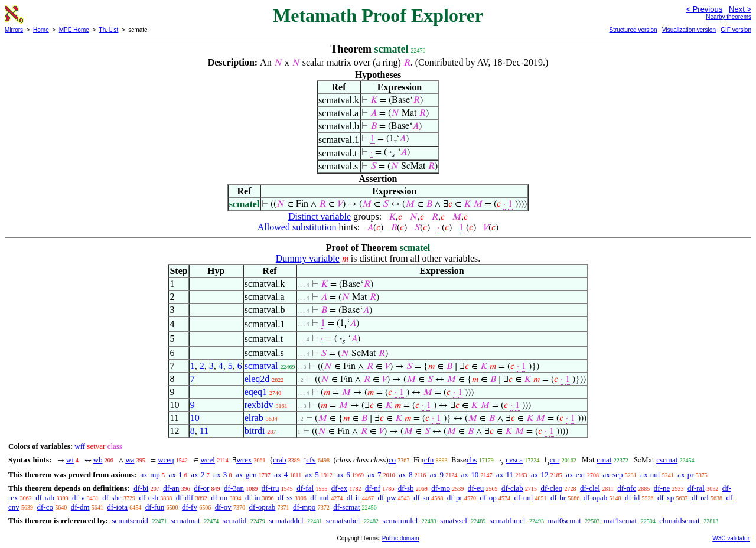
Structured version (633, 30)
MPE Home (74, 30)
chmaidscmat (680, 521)
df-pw (387, 498)
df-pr (455, 498)
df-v (79, 498)
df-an (171, 488)
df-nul (320, 498)
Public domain (401, 538)
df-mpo (304, 507)
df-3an (234, 488)
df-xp (666, 498)
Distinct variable (320, 216)
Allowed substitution (297, 227)
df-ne (662, 488)
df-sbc (112, 498)
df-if (353, 498)
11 (204, 431)
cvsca (514, 460)
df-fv (190, 507)
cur (555, 460)
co (392, 460)
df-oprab (263, 507)
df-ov (223, 507)
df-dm (80, 507)
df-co (45, 507)
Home (41, 30)
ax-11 (505, 474)
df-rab (45, 498)
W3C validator (731, 538)
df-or (201, 488)
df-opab (595, 498)
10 (195, 418)
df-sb (406, 488)
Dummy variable (308, 258)
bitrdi (255, 431)
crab (279, 460)
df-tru (271, 488)
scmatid (234, 521)
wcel (208, 460)
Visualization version (689, 30)
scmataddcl (286, 521)
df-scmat (346, 507)
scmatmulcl (400, 521)
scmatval (261, 366)
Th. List (109, 30)
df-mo (441, 488)
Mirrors (14, 30)
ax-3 (220, 474)
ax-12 (540, 474)
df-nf (373, 488)
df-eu (476, 488)
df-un (219, 498)
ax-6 (343, 474)
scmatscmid (130, 521)
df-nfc (627, 488)
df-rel (700, 498)
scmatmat (185, 521)
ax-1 (176, 474)
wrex (244, 460)
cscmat (667, 460)
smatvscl (454, 521)
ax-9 (437, 474)
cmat (604, 460)
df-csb (149, 498)
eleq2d (257, 379)
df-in (252, 498)
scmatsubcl (343, 521)
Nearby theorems (729, 17)
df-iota (117, 507)
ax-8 (405, 474)
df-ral (696, 488)
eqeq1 (256, 392)
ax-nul (650, 474)
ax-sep (612, 474)
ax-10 (470, 474)
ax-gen (246, 474)
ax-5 (312, 474)
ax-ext (575, 474)
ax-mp (150, 474)
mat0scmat (564, 521)
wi (70, 460)
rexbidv (259, 405)
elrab (254, 418)
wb (98, 460)
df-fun (155, 507)
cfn (429, 460)
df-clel (590, 488)
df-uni (523, 498)
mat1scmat (620, 521)
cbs (472, 460)
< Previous (704, 9)
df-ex (339, 488)
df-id (632, 498)
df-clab (512, 488)
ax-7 (374, 474)
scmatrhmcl (508, 521)
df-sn (421, 498)
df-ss (285, 498)
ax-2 (198, 474)
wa (130, 460)
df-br (558, 498)
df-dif (185, 498)
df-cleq (551, 488)
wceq (166, 460)
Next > (740, 9)
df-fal (305, 488)
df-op (488, 498)
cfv (311, 460)
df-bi (141, 488)
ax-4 (281, 474)
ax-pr (685, 474)
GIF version (736, 30)
